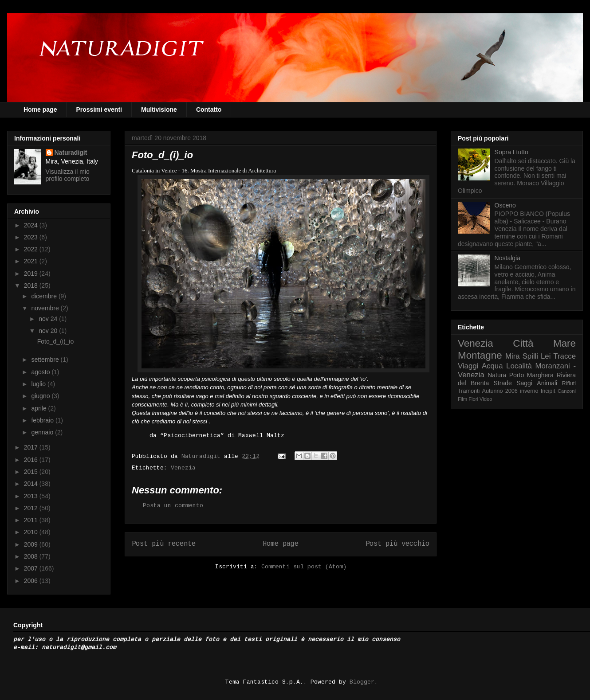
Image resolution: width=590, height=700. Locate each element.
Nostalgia (507, 258)
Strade (503, 383)
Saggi (524, 383)
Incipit (548, 391)
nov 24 (49, 319)
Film (462, 399)
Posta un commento (173, 506)
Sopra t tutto (511, 152)
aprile (39, 408)
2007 (32, 568)
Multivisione (159, 109)
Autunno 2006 (500, 391)
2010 (32, 532)
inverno (529, 391)
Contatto (209, 109)
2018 (32, 285)
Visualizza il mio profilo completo (68, 175)
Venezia (183, 468)
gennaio (43, 432)
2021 (32, 261)
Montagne (480, 355)
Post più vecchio (397, 544)
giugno (41, 396)
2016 (32, 460)
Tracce (564, 356)
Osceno (505, 205)
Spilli (530, 356)
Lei (546, 356)
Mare (564, 343)
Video (486, 399)
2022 (32, 249)
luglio (39, 384)
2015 (32, 472)
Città (523, 343)
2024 (32, 225)
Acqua (492, 366)
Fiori (473, 399)
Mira (513, 356)
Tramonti (469, 391)
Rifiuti (569, 383)
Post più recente (164, 544)
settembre (46, 360)
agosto (41, 372)
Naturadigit (203, 456)
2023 (32, 237)
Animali (547, 383)
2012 (32, 508)
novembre (46, 308)
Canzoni (567, 391)
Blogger (362, 682)
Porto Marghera (531, 375)
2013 (32, 496)
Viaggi (468, 366)
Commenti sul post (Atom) (304, 567)
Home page (40, 109)
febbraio (43, 420)
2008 (32, 556)
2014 (32, 484)
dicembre (45, 296)
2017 (32, 447)
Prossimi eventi (99, 109)
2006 (32, 581)
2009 (32, 544)
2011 (32, 520)
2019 (32, 274)
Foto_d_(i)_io (56, 341)
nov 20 (49, 331)
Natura (497, 375)
